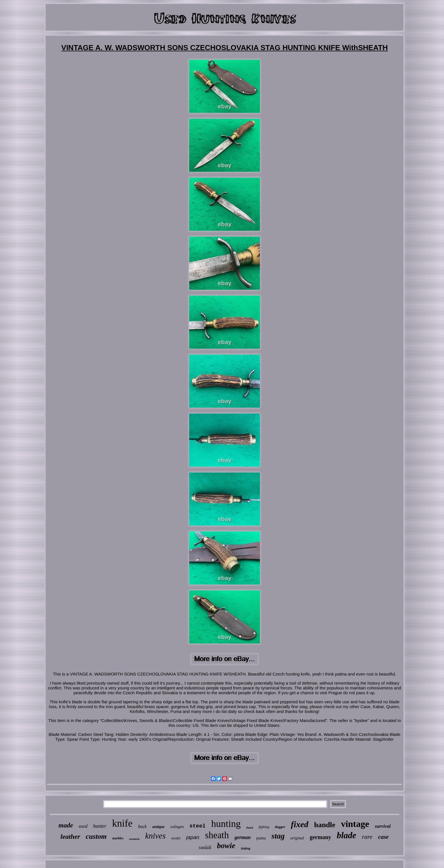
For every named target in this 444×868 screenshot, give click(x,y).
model (176, 838)
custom (96, 836)
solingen (177, 827)
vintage (355, 824)
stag (278, 836)
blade (346, 835)
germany (321, 837)
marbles (118, 838)
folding (246, 849)
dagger (280, 827)
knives (155, 836)
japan (193, 837)
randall (205, 847)
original (297, 838)
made (66, 825)
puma (261, 838)
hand (250, 827)
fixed (300, 824)
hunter (100, 826)
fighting (264, 827)
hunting (226, 824)
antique (159, 827)
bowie (226, 846)
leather (70, 837)
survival (383, 826)
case (383, 837)
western (134, 839)
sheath (217, 835)
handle (325, 825)
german (243, 837)
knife (122, 823)
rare (367, 837)
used (83, 826)
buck (142, 826)
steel (198, 826)
